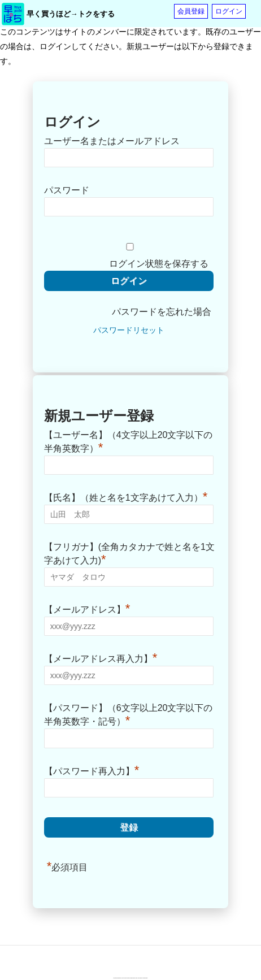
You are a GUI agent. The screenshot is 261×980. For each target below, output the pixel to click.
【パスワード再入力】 (92, 770)
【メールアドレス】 (87, 608)
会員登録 (191, 11)
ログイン (229, 11)
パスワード (67, 190)
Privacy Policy (135, 978)
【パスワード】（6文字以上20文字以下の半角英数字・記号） (129, 715)
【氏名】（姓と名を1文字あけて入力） (126, 496)
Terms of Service (143, 978)
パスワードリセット (129, 330)
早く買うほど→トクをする (71, 14)
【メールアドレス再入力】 (101, 657)
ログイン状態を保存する (159, 264)
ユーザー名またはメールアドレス (112, 141)
